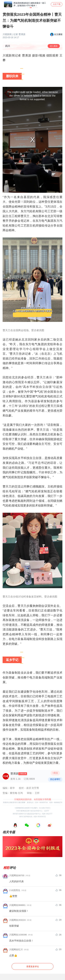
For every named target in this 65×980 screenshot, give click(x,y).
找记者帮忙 (55, 779)
